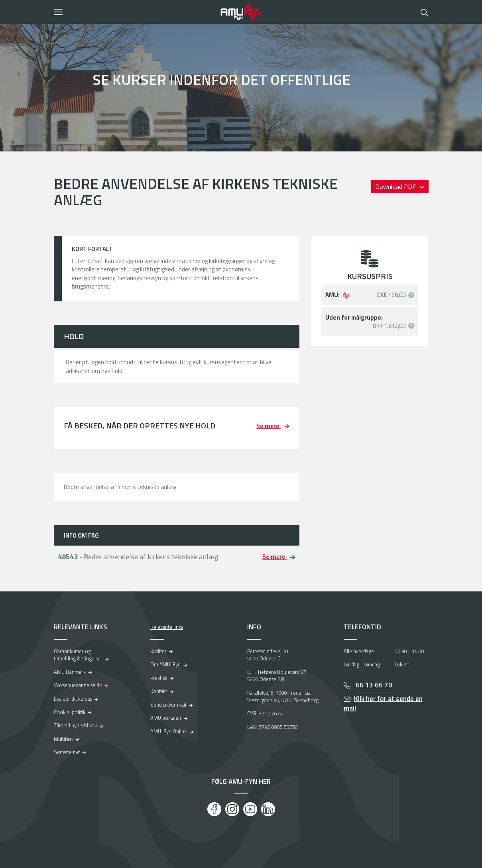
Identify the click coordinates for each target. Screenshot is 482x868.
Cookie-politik (70, 712)
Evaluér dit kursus (73, 699)
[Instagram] (232, 809)
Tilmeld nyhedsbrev (75, 725)
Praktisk (159, 678)
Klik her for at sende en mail (383, 704)
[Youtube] (250, 809)
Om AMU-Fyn (165, 664)
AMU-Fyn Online (169, 731)
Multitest (63, 739)
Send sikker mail (168, 705)
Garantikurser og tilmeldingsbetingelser (78, 655)
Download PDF (396, 187)
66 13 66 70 (373, 685)
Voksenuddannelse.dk (78, 685)
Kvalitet (158, 651)
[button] (135, 12)
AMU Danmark (70, 672)
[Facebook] (214, 809)
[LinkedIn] (268, 809)
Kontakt (159, 691)
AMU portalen (166, 718)
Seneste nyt (67, 752)
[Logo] (241, 12)
